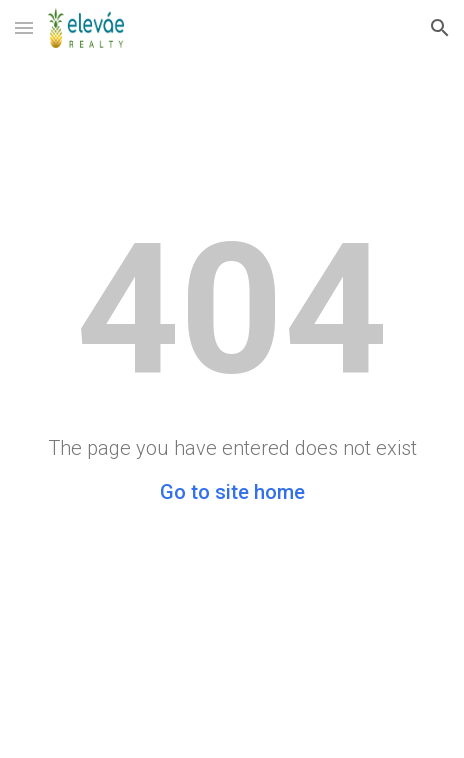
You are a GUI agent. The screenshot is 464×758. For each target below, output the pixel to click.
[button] (24, 27)
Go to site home (232, 492)
